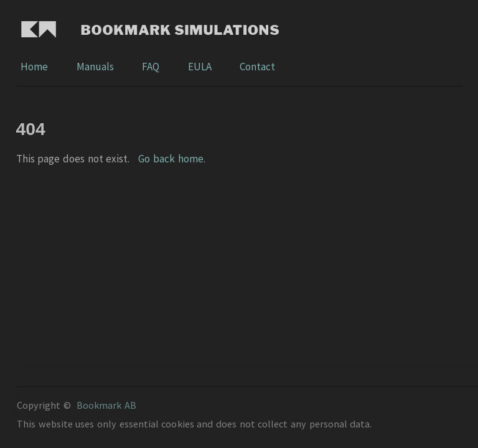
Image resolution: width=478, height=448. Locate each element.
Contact (257, 67)
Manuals (96, 67)
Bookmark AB (106, 405)
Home (35, 67)
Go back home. (171, 159)
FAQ (152, 67)
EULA (201, 67)
